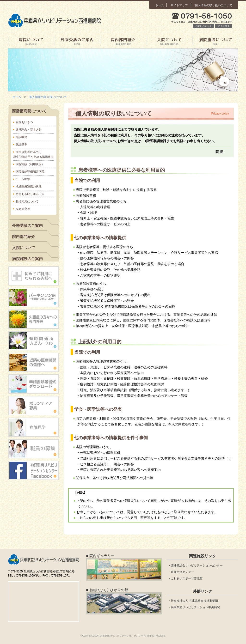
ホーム (160, 5)
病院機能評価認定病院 (30, 172)
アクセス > (224, 26)
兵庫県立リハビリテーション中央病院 (195, 607)
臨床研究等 (23, 209)
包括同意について (27, 201)
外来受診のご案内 (77, 41)
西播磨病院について (31, 41)
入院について (169, 41)
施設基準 (21, 145)
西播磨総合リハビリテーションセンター (197, 565)
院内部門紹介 (123, 41)
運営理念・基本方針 (29, 130)
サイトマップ (179, 5)
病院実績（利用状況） (30, 164)
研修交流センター (182, 572)
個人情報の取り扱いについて (214, 5)
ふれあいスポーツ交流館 (187, 578)
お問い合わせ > (204, 26)
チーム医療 (23, 179)
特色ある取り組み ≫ (30, 194)
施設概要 (21, 137)
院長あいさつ (24, 122)
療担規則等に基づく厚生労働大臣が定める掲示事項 (33, 154)
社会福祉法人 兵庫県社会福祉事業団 (194, 601)
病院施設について (215, 41)
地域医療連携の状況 (29, 187)
